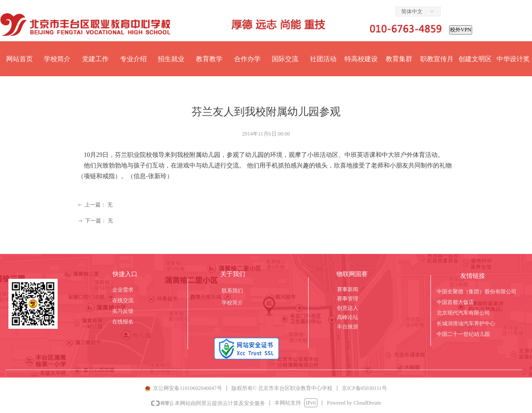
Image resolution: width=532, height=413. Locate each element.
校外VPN (461, 30)
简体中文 (412, 12)
